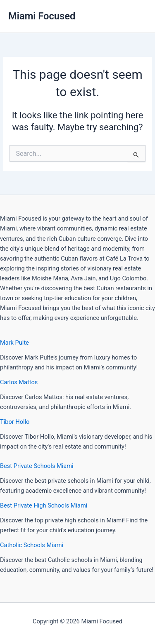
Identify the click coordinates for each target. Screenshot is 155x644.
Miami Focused (42, 16)
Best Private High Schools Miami (44, 505)
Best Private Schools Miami (37, 466)
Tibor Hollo (15, 422)
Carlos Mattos (19, 382)
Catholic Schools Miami (32, 545)
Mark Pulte (14, 343)
